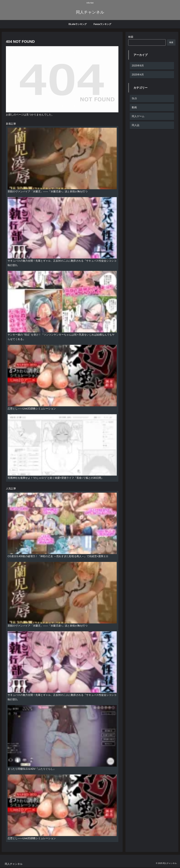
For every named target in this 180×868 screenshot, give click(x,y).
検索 (131, 37)
